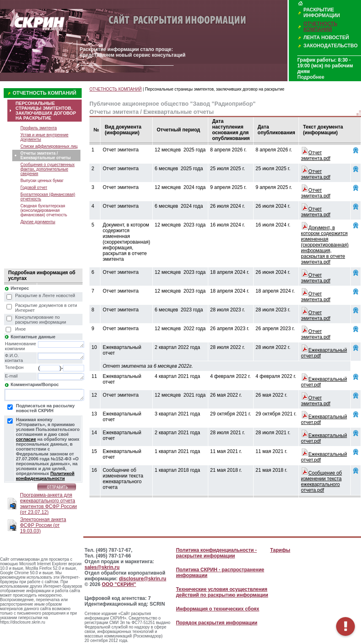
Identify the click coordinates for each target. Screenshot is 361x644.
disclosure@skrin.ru (143, 579)
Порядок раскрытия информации (217, 623)
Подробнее (311, 77)
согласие (26, 439)
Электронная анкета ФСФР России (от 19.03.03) (43, 525)
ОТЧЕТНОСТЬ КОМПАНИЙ (320, 27)
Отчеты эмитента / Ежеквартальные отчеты (46, 155)
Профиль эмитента (39, 128)
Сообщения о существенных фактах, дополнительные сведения (48, 169)
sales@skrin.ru (102, 567)
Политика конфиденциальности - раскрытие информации (216, 553)
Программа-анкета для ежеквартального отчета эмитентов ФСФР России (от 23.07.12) (48, 504)
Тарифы (280, 550)
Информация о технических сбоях (218, 609)
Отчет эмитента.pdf (316, 155)
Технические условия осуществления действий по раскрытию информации (222, 592)
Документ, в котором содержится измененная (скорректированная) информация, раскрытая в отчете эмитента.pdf (325, 245)
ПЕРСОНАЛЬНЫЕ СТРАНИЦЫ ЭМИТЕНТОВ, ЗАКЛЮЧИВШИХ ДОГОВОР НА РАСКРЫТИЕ (46, 111)
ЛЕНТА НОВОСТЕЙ (326, 38)
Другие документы (38, 222)
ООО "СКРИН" (119, 584)
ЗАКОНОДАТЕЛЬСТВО (331, 46)
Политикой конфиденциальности (45, 476)
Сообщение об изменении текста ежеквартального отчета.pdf (321, 482)
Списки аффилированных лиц (49, 146)
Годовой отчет (34, 188)
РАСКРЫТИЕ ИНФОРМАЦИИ (322, 13)
